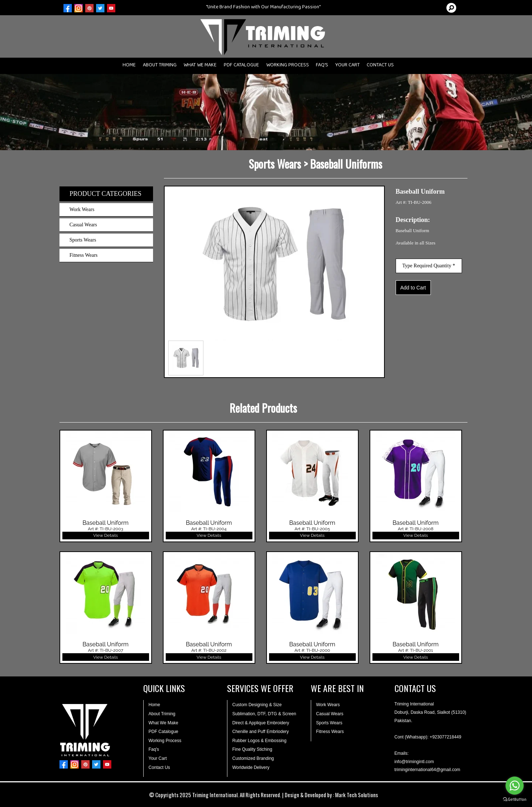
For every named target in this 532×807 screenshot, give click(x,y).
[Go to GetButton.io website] (515, 800)
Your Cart (158, 758)
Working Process (165, 741)
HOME (129, 66)
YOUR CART (348, 66)
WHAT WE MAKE (200, 66)
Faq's (154, 749)
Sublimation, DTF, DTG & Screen (264, 714)
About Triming (162, 714)
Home (154, 705)
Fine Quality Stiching (252, 749)
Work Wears (82, 209)
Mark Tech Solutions (356, 795)
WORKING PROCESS (288, 66)
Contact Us (159, 767)
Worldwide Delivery (251, 767)
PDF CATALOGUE (241, 66)
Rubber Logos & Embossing (259, 741)
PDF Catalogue (164, 732)
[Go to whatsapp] (515, 786)
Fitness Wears (84, 255)
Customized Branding (253, 758)
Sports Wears (83, 240)
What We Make (164, 723)
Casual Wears (83, 225)
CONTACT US (380, 66)
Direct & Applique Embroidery (261, 723)
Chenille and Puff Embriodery (261, 732)
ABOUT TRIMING (160, 66)
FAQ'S (322, 66)
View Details (106, 535)
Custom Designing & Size (257, 705)
